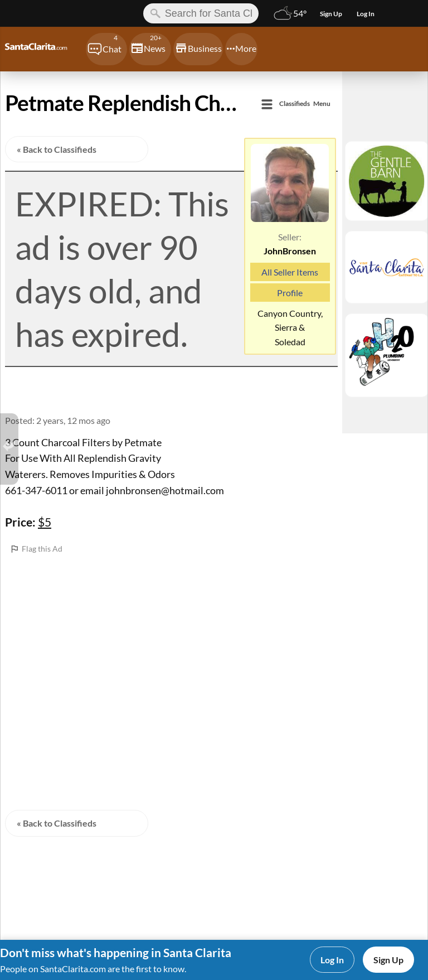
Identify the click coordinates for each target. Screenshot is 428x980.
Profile (290, 293)
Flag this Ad (42, 549)
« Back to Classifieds (57, 149)
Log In (332, 960)
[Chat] (106, 49)
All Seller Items (290, 272)
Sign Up (388, 960)
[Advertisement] (171, 634)
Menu (305, 104)
